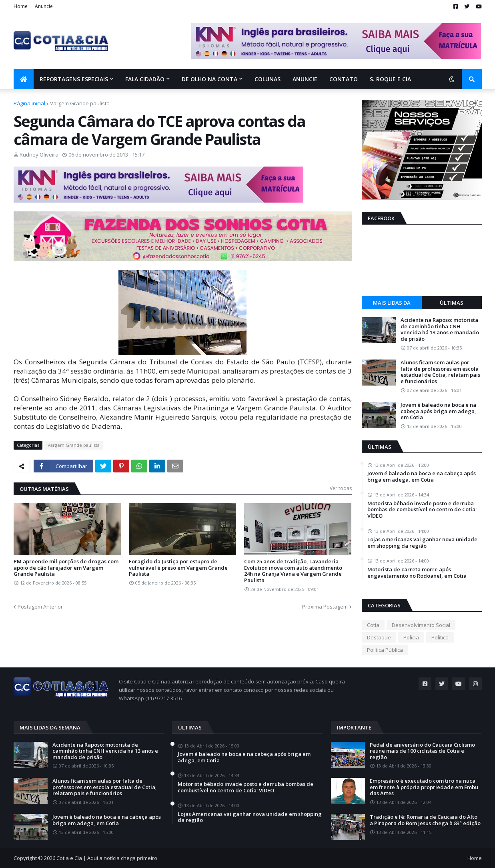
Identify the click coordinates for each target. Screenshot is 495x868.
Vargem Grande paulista (80, 103)
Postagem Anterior (40, 607)
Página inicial (29, 103)
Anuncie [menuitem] (305, 79)
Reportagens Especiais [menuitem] (74, 79)
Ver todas (341, 488)
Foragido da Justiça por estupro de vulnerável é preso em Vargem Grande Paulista (178, 568)
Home (21, 6)
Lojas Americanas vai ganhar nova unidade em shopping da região (422, 543)
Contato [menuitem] (344, 79)
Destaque (379, 637)
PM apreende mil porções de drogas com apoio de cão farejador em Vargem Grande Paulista (66, 568)
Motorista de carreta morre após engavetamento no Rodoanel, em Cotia (417, 573)
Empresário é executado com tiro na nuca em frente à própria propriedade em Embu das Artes (424, 787)
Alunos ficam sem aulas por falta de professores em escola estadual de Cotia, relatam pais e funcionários (440, 372)
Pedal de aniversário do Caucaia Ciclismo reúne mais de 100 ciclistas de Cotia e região (422, 751)
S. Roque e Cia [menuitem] (390, 79)
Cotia (373, 625)
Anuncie (44, 6)
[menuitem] (24, 79)
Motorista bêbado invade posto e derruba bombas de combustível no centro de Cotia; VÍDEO (422, 510)
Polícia (411, 637)
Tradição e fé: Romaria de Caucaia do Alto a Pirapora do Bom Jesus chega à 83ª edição (425, 820)
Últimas (452, 303)
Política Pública (385, 650)
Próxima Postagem (325, 607)
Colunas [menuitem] (268, 79)
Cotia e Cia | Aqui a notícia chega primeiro (107, 858)
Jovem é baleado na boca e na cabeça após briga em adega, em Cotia (438, 411)
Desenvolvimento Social (421, 625)
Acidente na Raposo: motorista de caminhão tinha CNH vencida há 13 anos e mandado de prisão (440, 330)
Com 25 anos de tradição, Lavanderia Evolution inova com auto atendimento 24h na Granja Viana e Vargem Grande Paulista (293, 571)
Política (440, 637)
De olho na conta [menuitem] (209, 79)
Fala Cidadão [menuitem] (145, 79)
